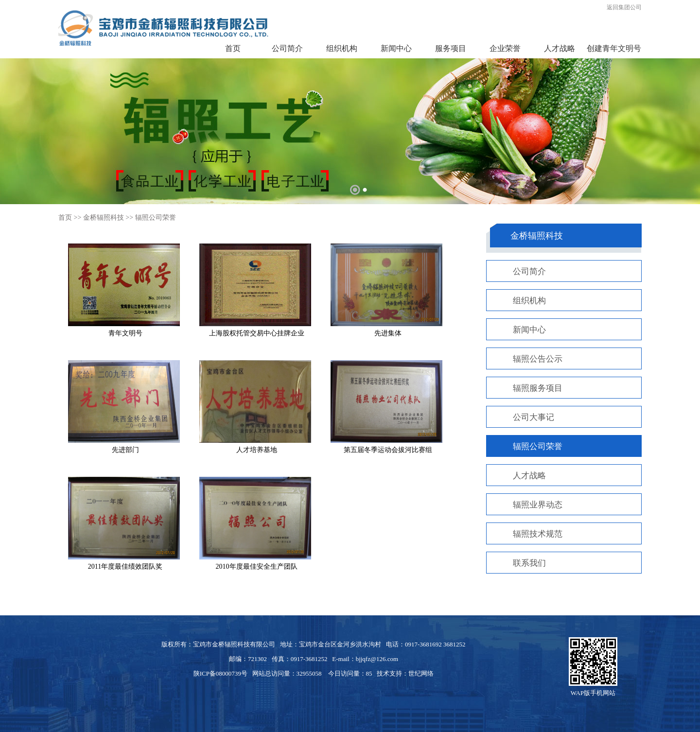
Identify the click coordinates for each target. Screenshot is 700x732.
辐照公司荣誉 (156, 218)
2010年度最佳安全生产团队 (257, 566)
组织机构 (342, 48)
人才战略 (560, 48)
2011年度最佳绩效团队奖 (125, 566)
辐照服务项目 (538, 388)
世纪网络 (421, 673)
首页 (233, 48)
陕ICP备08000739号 (220, 673)
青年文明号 (125, 333)
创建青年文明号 (614, 48)
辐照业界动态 (538, 505)
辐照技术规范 (538, 534)
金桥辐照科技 (104, 218)
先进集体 (388, 333)
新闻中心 (396, 48)
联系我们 (529, 563)
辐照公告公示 (538, 359)
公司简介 (287, 48)
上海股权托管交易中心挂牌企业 (257, 333)
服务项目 (451, 48)
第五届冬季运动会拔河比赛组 (388, 450)
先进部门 (125, 450)
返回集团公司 (624, 7)
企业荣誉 (505, 48)
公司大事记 (534, 417)
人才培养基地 (257, 450)
